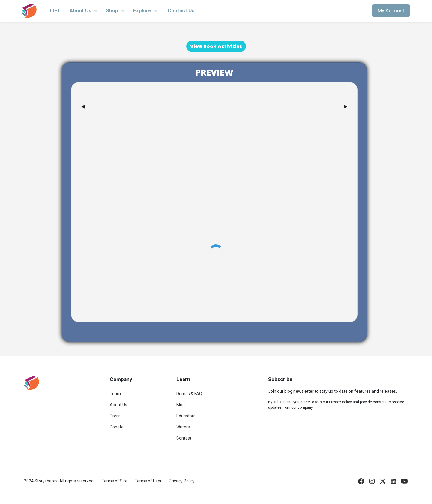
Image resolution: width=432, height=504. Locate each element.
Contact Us (181, 10)
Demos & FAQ (189, 394)
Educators (186, 416)
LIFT (55, 10)
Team (115, 394)
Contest (184, 438)
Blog (181, 405)
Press (115, 416)
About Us (118, 405)
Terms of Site (115, 481)
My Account (391, 10)
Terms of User (148, 481)
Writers (183, 427)
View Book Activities (216, 46)
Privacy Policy (182, 481)
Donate (117, 427)
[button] (84, 11)
